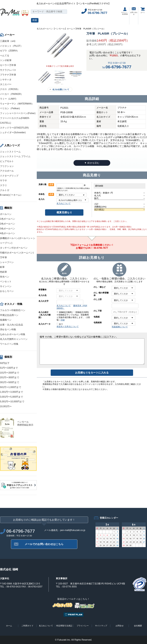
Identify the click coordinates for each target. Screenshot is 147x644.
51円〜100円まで (9, 368)
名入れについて (64, 203)
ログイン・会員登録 (125, 11)
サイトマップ (101, 626)
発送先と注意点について (68, 327)
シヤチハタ (6, 80)
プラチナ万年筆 (8, 75)
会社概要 (138, 626)
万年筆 (3, 257)
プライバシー (83, 626)
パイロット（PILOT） (11, 46)
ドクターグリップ (9, 176)
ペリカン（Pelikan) (10, 108)
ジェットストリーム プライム (15, 156)
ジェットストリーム (10, 152)
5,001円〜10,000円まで (12, 402)
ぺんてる (5, 56)
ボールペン (6, 214)
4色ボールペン (8, 233)
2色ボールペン (8, 224)
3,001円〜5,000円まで (11, 397)
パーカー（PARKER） (12, 94)
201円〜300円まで (10, 377)
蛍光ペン (5, 277)
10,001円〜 (6, 406)
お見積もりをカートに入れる (92, 373)
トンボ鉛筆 (6, 60)
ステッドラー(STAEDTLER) (14, 128)
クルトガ (5, 190)
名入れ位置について (61, 89)
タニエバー (6, 84)
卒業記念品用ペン (9, 315)
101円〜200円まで (10, 373)
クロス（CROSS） (10, 89)
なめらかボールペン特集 (13, 334)
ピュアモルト (7, 161)
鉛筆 (2, 267)
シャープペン (7, 262)
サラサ (3, 180)
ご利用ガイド (27, 626)
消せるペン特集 (8, 329)
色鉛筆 (3, 272)
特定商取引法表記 (64, 626)
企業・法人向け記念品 (11, 325)
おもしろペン (7, 291)
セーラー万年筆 (8, 65)
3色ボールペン (8, 229)
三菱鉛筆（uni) (8, 41)
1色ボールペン (8, 219)
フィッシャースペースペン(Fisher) (18, 113)
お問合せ (120, 626)
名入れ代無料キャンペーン (14, 339)
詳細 (63, 320)
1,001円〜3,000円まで (11, 392)
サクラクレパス (8, 70)
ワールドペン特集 (9, 344)
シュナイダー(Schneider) (13, 132)
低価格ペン (6, 320)
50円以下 (5, 363)
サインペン (6, 286)
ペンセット (6, 281)
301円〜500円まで (10, 382)
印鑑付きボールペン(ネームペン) (17, 253)
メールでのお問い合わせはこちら (44, 544)
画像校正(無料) (64, 312)
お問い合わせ (134, 11)
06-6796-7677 (98, 13)
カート (143, 10)
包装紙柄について (120, 327)
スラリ (3, 185)
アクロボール (7, 171)
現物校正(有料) (81, 312)
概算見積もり (64, 212)
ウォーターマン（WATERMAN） (17, 104)
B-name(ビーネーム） (11, 195)
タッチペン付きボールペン (14, 248)
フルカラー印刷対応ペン (13, 310)
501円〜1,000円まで (11, 387)
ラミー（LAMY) (8, 99)
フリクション (7, 166)
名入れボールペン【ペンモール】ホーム (55, 29)
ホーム (9, 626)
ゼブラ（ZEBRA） (10, 51)
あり (60, 324)
